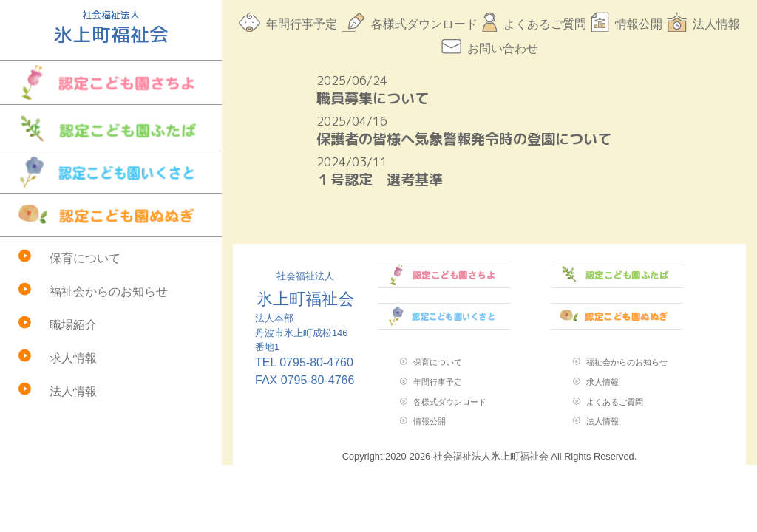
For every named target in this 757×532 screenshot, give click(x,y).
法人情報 (73, 391)
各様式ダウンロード (424, 24)
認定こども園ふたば (111, 127)
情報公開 (639, 24)
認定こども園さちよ (111, 82)
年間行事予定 (302, 24)
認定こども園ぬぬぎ (111, 215)
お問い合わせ (503, 48)
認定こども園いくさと (111, 171)
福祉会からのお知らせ (109, 291)
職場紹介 (73, 325)
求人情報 (73, 358)
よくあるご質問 (545, 24)
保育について (85, 258)
